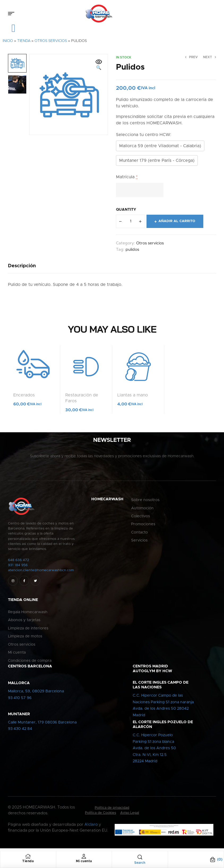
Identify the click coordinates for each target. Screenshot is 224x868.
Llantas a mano (133, 397)
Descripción (22, 268)
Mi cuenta (84, 861)
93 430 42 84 (20, 731)
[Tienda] (28, 856)
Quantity (126, 212)
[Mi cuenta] (84, 856)
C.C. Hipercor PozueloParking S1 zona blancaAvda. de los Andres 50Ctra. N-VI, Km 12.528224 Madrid (154, 751)
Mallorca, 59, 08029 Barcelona (36, 694)
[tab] (22, 268)
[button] (99, 67)
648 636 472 (19, 563)
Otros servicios (51, 43)
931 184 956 (18, 568)
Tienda (24, 43)
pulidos (132, 252)
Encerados (24, 397)
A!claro (91, 827)
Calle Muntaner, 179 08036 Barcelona (42, 725)
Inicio (8, 43)
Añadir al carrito (177, 224)
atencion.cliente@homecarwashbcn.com (41, 573)
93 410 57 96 (20, 700)
